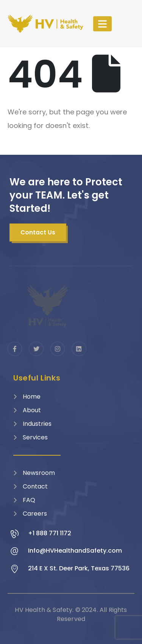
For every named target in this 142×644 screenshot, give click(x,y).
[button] (38, 233)
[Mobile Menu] (102, 24)
